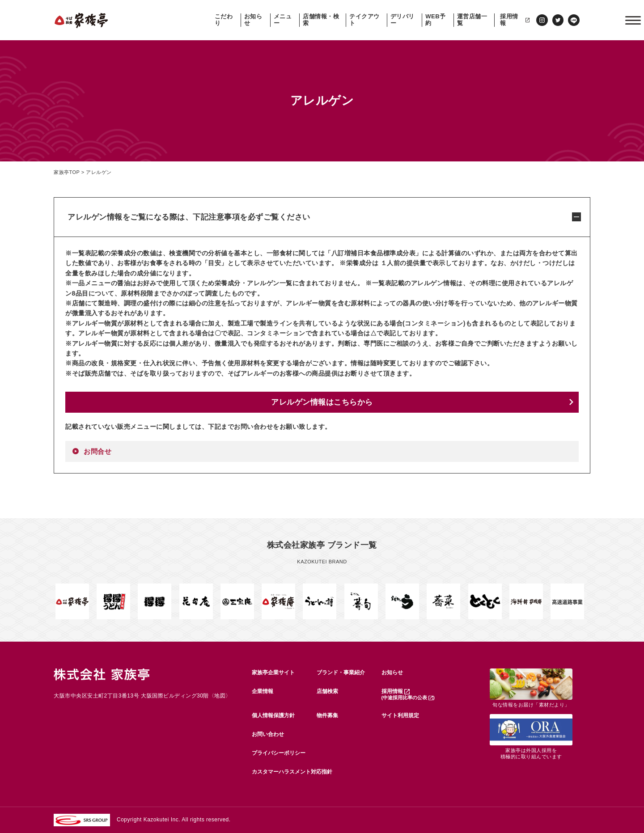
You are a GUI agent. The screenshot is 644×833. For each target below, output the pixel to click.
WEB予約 (435, 20)
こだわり (224, 20)
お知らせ (253, 20)
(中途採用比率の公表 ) (408, 698)
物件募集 (327, 715)
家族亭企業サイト (273, 672)
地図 (220, 696)
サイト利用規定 (400, 715)
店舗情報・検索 (321, 20)
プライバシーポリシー (279, 753)
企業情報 (263, 691)
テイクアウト (364, 20)
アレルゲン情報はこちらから (322, 402)
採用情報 (515, 20)
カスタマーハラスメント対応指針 (292, 772)
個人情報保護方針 (273, 715)
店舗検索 (327, 691)
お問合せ (97, 451)
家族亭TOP (67, 172)
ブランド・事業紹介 (341, 672)
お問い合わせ (268, 734)
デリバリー (402, 20)
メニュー (283, 20)
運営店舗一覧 (472, 20)
